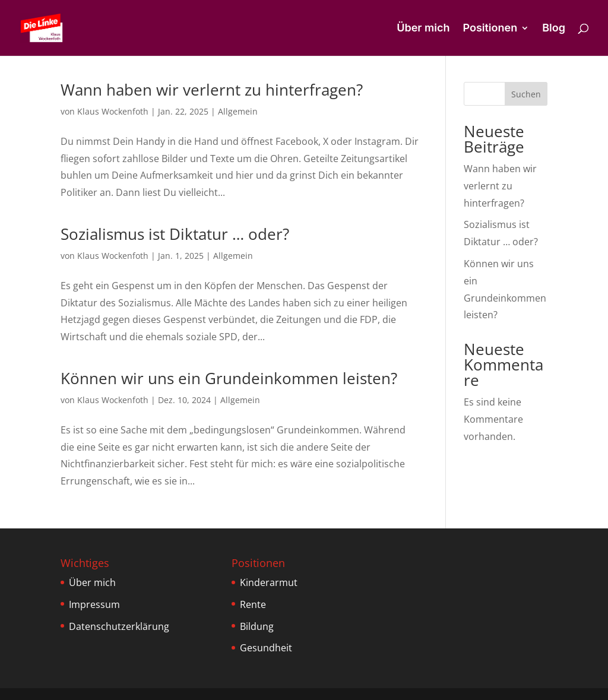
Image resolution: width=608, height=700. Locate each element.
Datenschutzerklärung (119, 626)
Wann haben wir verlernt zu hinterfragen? (212, 90)
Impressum (94, 604)
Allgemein (238, 111)
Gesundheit (266, 648)
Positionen (490, 29)
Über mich (423, 29)
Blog (554, 29)
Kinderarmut (269, 582)
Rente (253, 604)
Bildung (257, 626)
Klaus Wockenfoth (113, 111)
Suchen (526, 94)
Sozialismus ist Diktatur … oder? (175, 234)
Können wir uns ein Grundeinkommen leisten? (229, 378)
